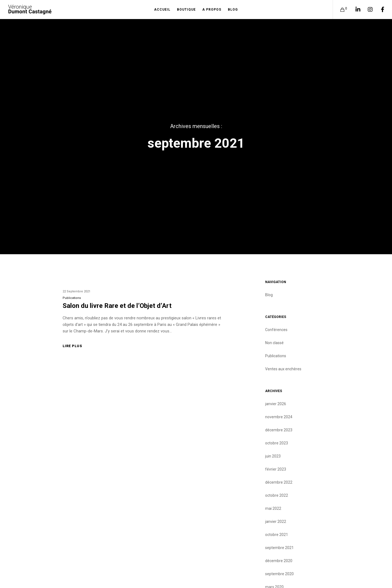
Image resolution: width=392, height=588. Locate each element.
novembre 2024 (279, 417)
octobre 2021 (277, 535)
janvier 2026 (276, 404)
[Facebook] (379, 10)
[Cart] (339, 10)
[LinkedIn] (355, 10)
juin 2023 (273, 456)
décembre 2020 (279, 561)
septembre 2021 (279, 548)
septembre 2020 (279, 574)
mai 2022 (273, 508)
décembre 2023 (279, 430)
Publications (72, 298)
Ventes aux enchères (283, 369)
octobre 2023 (277, 443)
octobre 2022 (277, 495)
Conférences (276, 330)
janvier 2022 (276, 522)
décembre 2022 (279, 482)
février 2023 (276, 469)
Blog (269, 295)
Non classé (274, 343)
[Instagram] (367, 10)
